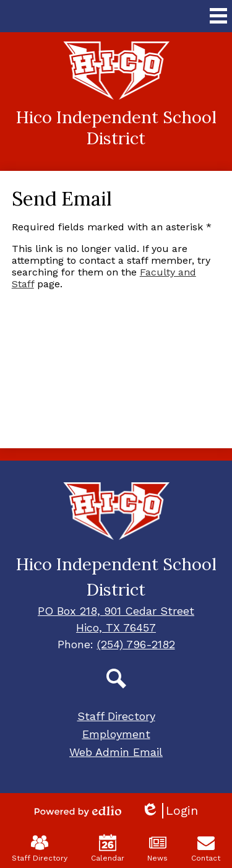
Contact (206, 848)
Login (170, 811)
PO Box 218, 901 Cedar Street (116, 611)
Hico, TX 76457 (116, 627)
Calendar (108, 848)
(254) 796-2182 (136, 644)
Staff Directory (40, 848)
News (157, 848)
